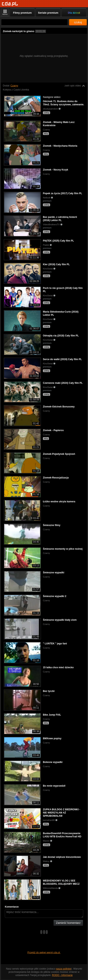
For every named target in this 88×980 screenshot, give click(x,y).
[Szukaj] (34, 22)
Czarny (14, 86)
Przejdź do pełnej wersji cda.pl (44, 953)
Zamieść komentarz (68, 923)
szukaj (78, 22)
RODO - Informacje (62, 975)
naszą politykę (63, 969)
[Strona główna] (10, 4)
